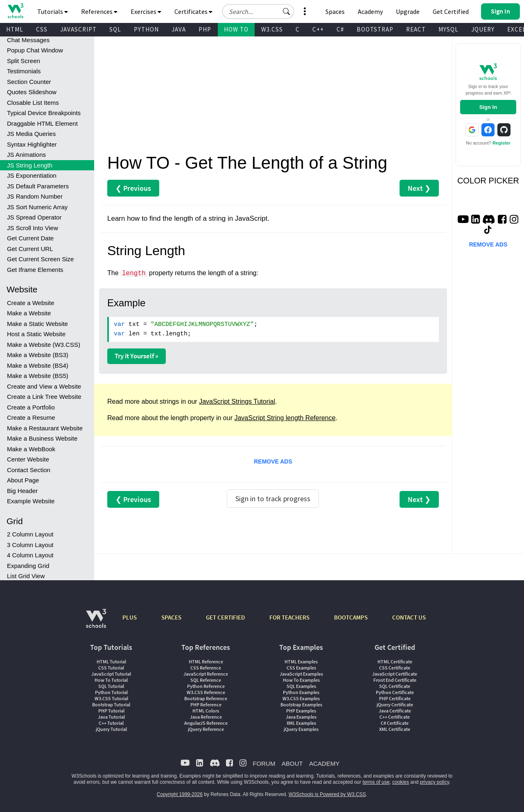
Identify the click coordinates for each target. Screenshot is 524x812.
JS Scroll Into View (33, 228)
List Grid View (26, 576)
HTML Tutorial (111, 662)
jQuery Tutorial (111, 729)
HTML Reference (206, 662)
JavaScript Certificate (395, 674)
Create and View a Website (44, 386)
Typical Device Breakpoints (44, 113)
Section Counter (29, 82)
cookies (401, 782)
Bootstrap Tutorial (111, 705)
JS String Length (30, 165)
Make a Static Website (37, 324)
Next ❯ (419, 188)
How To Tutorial (111, 680)
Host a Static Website (36, 334)
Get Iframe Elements (35, 270)
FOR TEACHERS (289, 617)
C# (340, 29)
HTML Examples (301, 662)
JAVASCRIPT (78, 29)
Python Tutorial (111, 692)
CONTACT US (409, 617)
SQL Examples (301, 686)
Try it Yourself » (137, 356)
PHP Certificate (395, 698)
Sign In (488, 107)
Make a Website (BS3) (38, 355)
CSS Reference (206, 668)
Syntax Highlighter (32, 144)
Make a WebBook (31, 449)
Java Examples (301, 717)
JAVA (179, 29)
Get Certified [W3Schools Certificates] (451, 11)
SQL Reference (206, 680)
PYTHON (146, 29)
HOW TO (236, 29)
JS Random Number (35, 196)
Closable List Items (33, 103)
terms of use (376, 782)
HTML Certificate (395, 662)
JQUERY (483, 29)
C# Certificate (395, 723)
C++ (318, 29)
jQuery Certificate (395, 705)
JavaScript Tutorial (111, 674)
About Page (23, 480)
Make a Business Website (42, 438)
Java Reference (206, 717)
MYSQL (448, 29)
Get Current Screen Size (40, 259)
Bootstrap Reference (206, 698)
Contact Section (29, 470)
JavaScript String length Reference (285, 418)
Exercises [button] (146, 11)
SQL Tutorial (111, 686)
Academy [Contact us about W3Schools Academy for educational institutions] (370, 11)
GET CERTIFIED (225, 617)
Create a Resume (31, 417)
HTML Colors (206, 711)
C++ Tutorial (111, 723)
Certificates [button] (193, 11)
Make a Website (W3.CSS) (44, 345)
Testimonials (24, 71)
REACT (416, 29)
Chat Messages (28, 40)
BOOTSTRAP (375, 29)
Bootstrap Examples (301, 705)
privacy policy (435, 782)
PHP (205, 29)
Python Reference (206, 686)
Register (501, 143)
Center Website (28, 459)
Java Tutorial (111, 717)
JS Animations (26, 155)
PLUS (130, 617)
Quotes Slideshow (32, 92)
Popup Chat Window (35, 50)
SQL (115, 29)
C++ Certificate (395, 717)
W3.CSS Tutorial (111, 698)
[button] (287, 11)
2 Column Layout (30, 534)
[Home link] (15, 11)
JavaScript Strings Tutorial (237, 401)
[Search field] (258, 11)
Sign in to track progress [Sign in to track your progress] (273, 499)
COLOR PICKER (488, 181)
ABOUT (292, 763)
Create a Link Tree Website (44, 397)
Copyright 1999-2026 (180, 794)
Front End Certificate (395, 680)
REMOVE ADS (273, 461)
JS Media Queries (31, 134)
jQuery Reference (206, 729)
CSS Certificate (395, 668)
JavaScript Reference (206, 674)
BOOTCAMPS (351, 617)
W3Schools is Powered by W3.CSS (327, 794)
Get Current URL (30, 249)
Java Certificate (395, 711)
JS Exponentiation (32, 175)
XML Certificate (395, 729)
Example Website (31, 501)
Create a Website (31, 303)
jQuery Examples (301, 729)
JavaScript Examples (301, 674)
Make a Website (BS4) (38, 365)
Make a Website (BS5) (38, 376)
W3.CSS (272, 29)
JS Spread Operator (34, 217)
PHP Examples (301, 711)
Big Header (22, 491)
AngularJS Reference (206, 723)
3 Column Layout (30, 545)
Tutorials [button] (53, 11)
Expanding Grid (28, 566)
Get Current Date (30, 238)
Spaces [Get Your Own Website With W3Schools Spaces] (335, 11)
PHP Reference (206, 705)
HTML (15, 29)
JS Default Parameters (38, 186)
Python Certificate (395, 692)
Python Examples (301, 692)
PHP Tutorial (111, 711)
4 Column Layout (30, 555)
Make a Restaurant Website (45, 428)
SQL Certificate (395, 686)
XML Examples (301, 723)
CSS (42, 29)
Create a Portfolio (31, 407)
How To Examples (301, 680)
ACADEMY (324, 763)
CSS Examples (301, 668)
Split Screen (24, 61)
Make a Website (29, 313)
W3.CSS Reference (206, 692)
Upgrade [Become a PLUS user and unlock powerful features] (408, 11)
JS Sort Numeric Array (37, 207)
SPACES (171, 617)
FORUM (264, 763)
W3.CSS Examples (301, 698)
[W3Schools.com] (96, 623)
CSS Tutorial (111, 668)
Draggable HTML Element (42, 123)
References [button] (99, 11)
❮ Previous (133, 188)
